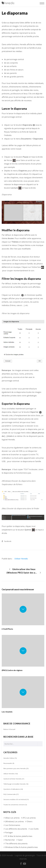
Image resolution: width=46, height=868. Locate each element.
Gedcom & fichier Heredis (12, 779)
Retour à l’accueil (9, 729)
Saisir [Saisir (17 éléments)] (20, 840)
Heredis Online (9, 758)
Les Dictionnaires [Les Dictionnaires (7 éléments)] (13, 825)
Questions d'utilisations (12, 789)
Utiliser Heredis (21, 559)
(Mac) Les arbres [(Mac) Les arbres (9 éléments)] (12, 818)
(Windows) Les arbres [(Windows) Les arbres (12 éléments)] (15, 821)
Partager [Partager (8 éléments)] (9, 833)
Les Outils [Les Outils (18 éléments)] (34, 829)
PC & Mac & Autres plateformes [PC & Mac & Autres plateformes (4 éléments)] (19, 836)
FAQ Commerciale (10, 794)
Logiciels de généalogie (25, 855)
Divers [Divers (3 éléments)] (30, 821)
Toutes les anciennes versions (14, 805)
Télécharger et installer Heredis (14, 784)
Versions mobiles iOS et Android (15, 799)
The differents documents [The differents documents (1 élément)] (16, 844)
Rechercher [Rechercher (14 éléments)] (10, 840)
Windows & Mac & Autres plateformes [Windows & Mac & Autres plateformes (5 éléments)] (22, 847)
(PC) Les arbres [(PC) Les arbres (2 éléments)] (29, 818)
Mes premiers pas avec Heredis (15, 768)
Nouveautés (8, 763)
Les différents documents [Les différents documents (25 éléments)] (16, 829)
